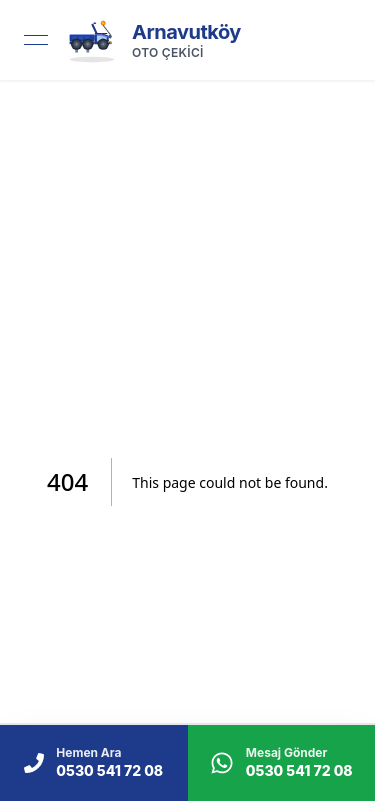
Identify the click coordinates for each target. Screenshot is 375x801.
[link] (152, 40)
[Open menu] (36, 40)
